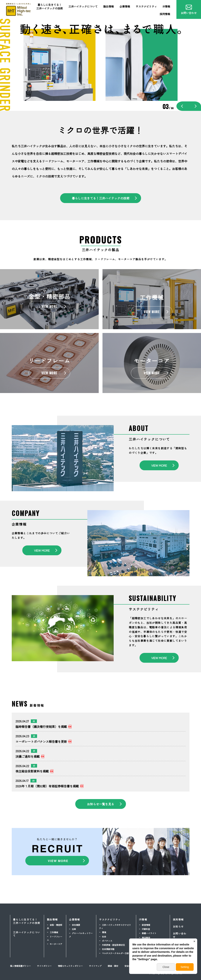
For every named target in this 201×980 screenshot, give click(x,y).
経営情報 (146, 925)
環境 (104, 932)
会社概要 (76, 925)
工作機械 (54, 932)
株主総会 (146, 938)
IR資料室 (146, 929)
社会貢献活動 (108, 949)
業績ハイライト (149, 933)
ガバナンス (107, 941)
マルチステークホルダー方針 (115, 953)
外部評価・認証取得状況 (113, 945)
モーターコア (56, 944)
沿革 (74, 929)
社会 (104, 937)
